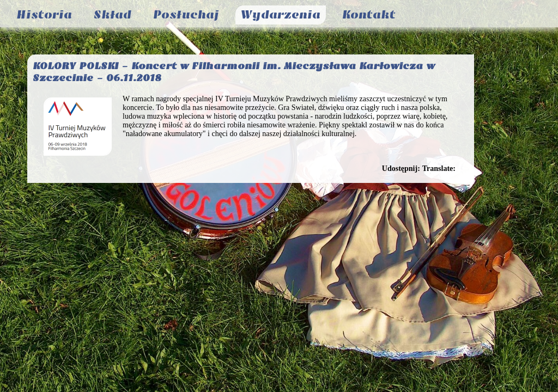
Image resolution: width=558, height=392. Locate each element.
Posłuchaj (186, 15)
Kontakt (369, 15)
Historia (44, 15)
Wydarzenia (281, 15)
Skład (113, 15)
